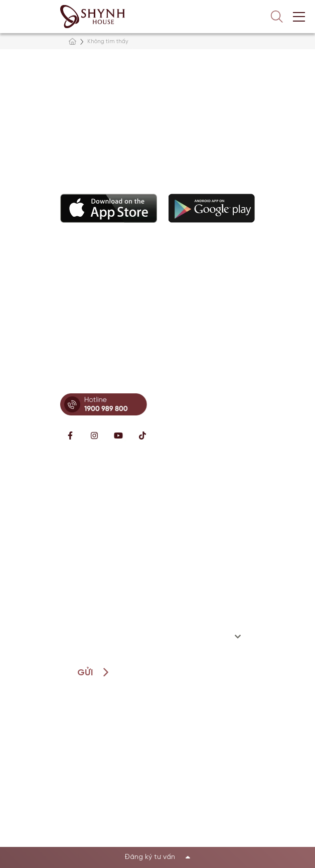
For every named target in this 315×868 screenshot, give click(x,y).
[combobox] (158, 637)
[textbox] (148, 637)
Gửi (85, 673)
